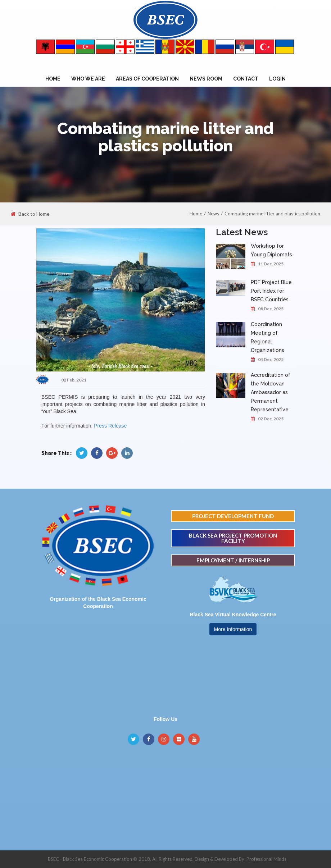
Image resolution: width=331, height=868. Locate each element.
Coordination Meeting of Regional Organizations (267, 337)
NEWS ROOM (206, 79)
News (213, 214)
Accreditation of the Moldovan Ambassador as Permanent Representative (271, 392)
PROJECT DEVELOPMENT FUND (233, 516)
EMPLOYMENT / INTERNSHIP (233, 560)
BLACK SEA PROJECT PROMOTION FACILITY (233, 538)
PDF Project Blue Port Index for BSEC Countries (271, 291)
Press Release (110, 426)
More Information (233, 629)
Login (277, 79)
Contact (246, 79)
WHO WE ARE (88, 79)
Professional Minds (266, 859)
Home (53, 79)
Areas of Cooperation (147, 79)
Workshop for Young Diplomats (271, 250)
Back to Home (30, 214)
